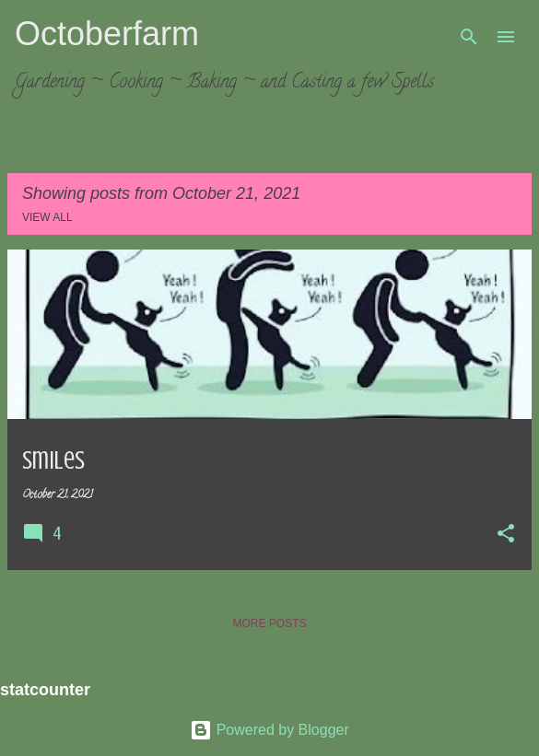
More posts (269, 623)
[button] (506, 535)
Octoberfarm (107, 34)
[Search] (469, 37)
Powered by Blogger (269, 730)
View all (47, 217)
